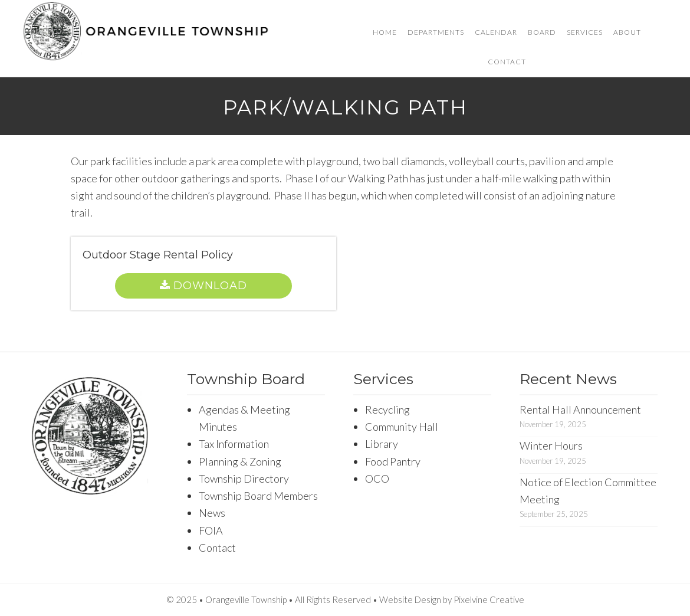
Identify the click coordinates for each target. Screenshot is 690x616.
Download (210, 286)
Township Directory (244, 479)
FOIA (211, 530)
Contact (217, 548)
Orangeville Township (146, 32)
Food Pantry (393, 461)
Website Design (410, 599)
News (212, 513)
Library (382, 444)
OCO (377, 479)
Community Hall (402, 427)
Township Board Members (258, 496)
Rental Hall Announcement (580, 409)
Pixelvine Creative (489, 599)
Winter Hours (551, 445)
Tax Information (234, 444)
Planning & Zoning (240, 461)
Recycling (387, 409)
